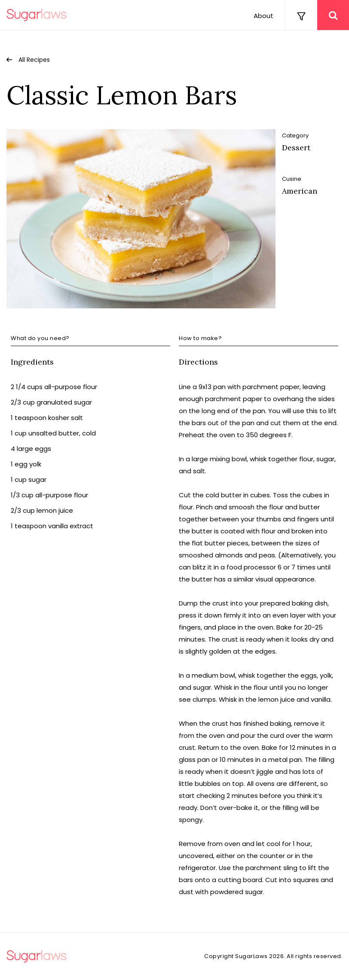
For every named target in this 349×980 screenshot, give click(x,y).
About (263, 16)
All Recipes (34, 60)
